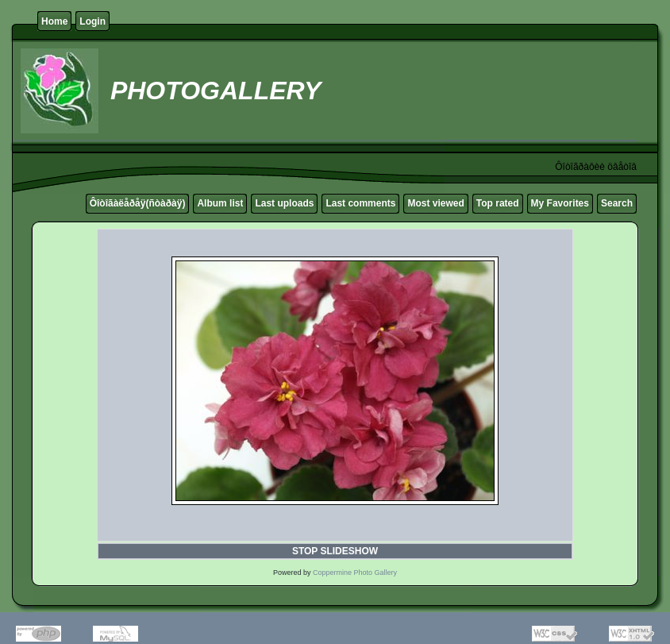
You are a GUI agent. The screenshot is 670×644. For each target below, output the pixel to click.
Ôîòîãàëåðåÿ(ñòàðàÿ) (138, 203)
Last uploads (284, 203)
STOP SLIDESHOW (335, 551)
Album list (220, 203)
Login (92, 21)
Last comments (360, 203)
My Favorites (560, 203)
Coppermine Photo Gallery (355, 573)
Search (617, 203)
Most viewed (435, 203)
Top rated (498, 203)
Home (54, 21)
